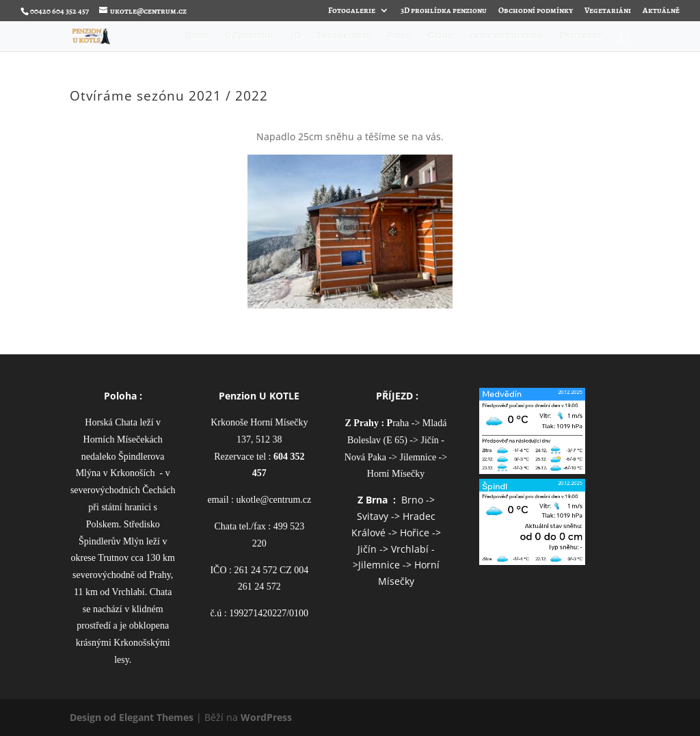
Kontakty (581, 37)
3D (296, 37)
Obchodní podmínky (536, 11)
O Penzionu (250, 37)
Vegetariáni (608, 11)
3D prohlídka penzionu (444, 11)
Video (400, 37)
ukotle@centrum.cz (274, 500)
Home (197, 37)
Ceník (441, 37)
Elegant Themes (156, 717)
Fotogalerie (352, 11)
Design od (94, 717)
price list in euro (507, 37)
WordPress (266, 717)
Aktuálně (661, 11)
